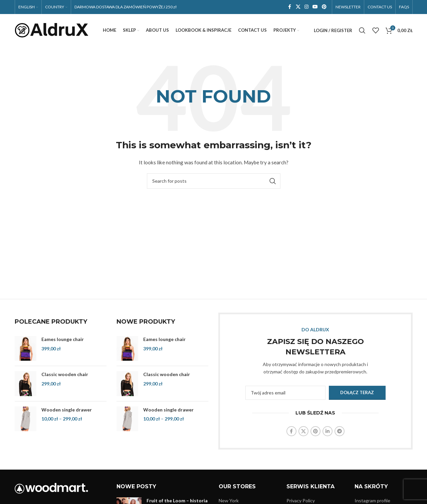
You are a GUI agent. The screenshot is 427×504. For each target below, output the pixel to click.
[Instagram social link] (306, 7)
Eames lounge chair (63, 340)
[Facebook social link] (290, 7)
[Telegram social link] (340, 432)
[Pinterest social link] (324, 7)
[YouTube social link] (315, 7)
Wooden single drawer (67, 410)
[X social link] (298, 7)
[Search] (362, 31)
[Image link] (51, 488)
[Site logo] (51, 30)
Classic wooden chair (65, 375)
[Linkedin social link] (328, 432)
